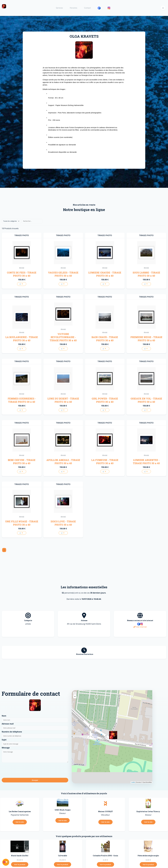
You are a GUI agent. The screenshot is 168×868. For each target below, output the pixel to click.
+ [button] (75, 693)
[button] (163, 8)
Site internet (140, 627)
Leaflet (133, 782)
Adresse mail (8, 724)
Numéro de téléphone (12, 732)
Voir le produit (20, 864)
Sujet (4, 740)
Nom (4, 716)
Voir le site (20, 822)
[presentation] (19, 770)
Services (59, 8)
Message (6, 748)
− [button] (75, 697)
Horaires (74, 8)
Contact (87, 8)
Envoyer (35, 780)
